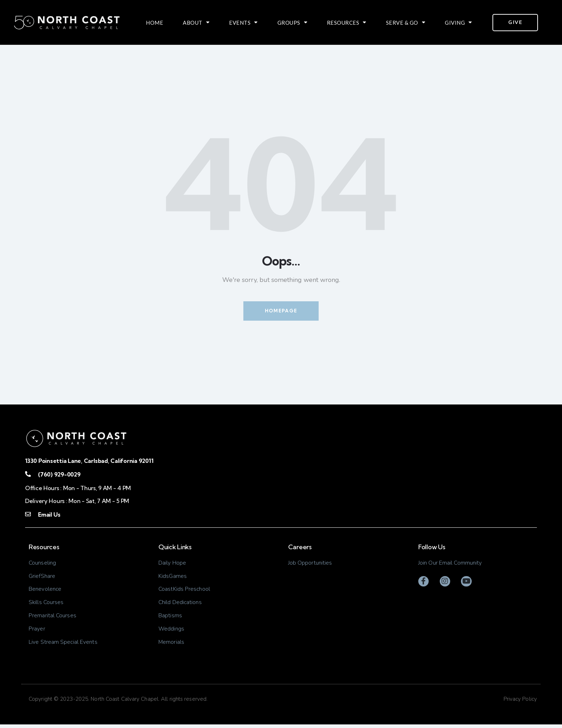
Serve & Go (406, 23)
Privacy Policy (520, 702)
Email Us (49, 515)
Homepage (281, 311)
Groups (292, 23)
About (196, 23)
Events (243, 23)
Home (154, 23)
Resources (347, 23)
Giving (458, 23)
